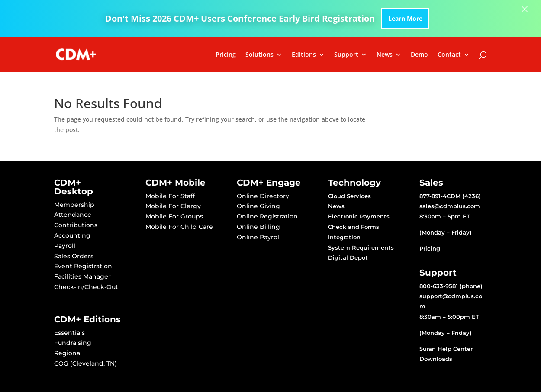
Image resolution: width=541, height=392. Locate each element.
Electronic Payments (359, 216)
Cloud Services (349, 196)
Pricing (226, 55)
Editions (304, 55)
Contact (449, 55)
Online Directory (263, 196)
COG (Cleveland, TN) (85, 363)
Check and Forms (354, 227)
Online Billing (258, 227)
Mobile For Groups (174, 216)
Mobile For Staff (170, 196)
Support (346, 55)
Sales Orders (74, 256)
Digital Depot (348, 257)
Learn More (405, 18)
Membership (74, 205)
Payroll (65, 246)
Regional (68, 353)
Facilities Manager (82, 276)
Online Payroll (259, 237)
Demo (419, 55)
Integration (344, 237)
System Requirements (361, 247)
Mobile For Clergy (173, 206)
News (385, 55)
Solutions (259, 55)
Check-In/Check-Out (86, 287)
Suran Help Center (446, 349)
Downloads (436, 359)
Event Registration (83, 266)
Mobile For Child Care (179, 227)
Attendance (73, 215)
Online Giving (258, 206)
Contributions (76, 225)
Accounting (72, 235)
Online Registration (267, 216)
